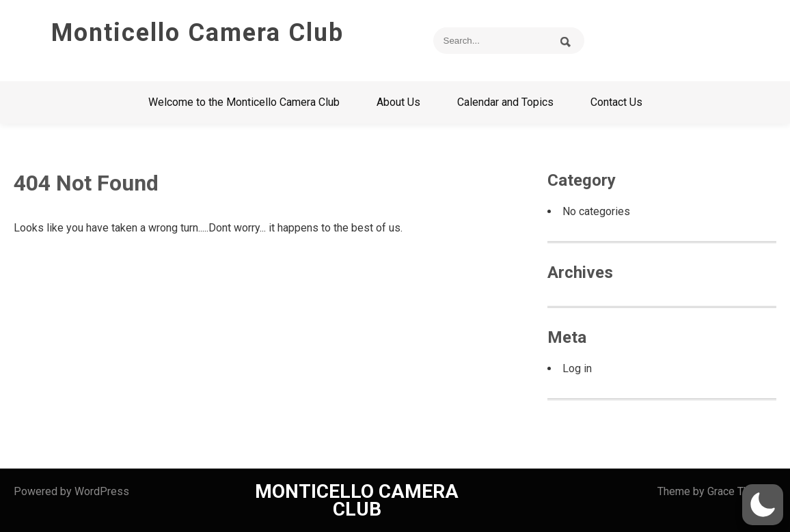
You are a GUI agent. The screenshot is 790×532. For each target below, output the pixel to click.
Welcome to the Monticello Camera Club (244, 102)
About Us (398, 102)
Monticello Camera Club (197, 33)
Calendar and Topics (505, 102)
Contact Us (616, 102)
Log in (577, 368)
